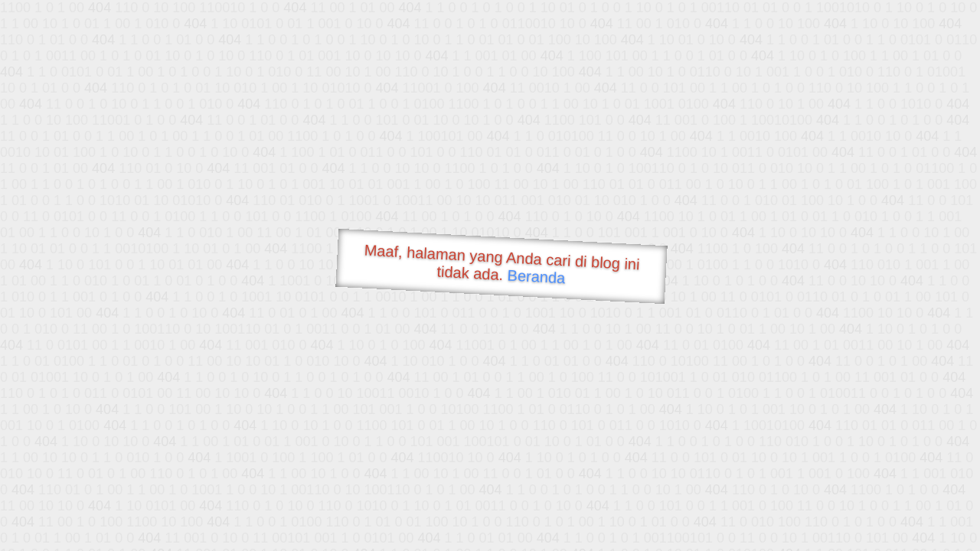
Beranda (536, 276)
